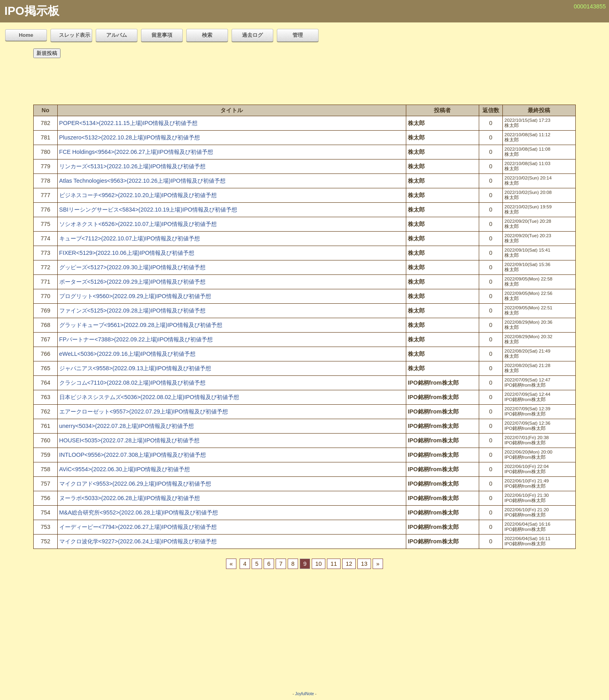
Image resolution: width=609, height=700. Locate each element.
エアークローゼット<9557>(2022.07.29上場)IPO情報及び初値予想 (144, 412)
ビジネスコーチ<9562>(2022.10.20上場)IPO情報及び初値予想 (138, 195)
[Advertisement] (304, 79)
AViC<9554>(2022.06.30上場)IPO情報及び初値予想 (125, 469)
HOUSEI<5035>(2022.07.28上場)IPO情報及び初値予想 (129, 440)
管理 (298, 35)
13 (364, 564)
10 (319, 564)
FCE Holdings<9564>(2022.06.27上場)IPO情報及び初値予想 (136, 152)
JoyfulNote (304, 694)
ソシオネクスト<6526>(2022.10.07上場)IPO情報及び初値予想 (138, 224)
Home (26, 35)
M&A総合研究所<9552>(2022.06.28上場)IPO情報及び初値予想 (139, 512)
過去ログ (252, 35)
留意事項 (162, 35)
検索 (207, 35)
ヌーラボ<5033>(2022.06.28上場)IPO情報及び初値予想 (130, 498)
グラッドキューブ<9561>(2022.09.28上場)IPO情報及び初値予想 (141, 325)
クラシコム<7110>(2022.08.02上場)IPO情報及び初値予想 (132, 383)
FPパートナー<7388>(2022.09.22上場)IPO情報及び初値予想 (136, 339)
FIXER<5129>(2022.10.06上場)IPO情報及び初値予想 (127, 253)
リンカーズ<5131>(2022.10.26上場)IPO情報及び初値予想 (132, 166)
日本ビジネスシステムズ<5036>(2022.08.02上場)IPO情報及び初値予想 (149, 397)
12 (349, 564)
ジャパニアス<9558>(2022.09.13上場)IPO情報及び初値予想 (135, 368)
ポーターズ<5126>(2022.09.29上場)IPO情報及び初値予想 (132, 282)
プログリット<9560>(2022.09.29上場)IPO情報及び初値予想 (135, 296)
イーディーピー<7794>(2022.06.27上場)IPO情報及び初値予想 (138, 527)
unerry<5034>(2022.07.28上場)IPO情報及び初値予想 (127, 426)
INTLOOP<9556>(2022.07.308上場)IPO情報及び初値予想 (133, 455)
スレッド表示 (75, 35)
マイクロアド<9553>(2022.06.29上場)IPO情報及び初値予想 (135, 484)
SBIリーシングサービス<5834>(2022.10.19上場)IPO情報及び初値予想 (148, 210)
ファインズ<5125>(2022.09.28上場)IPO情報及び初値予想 (132, 311)
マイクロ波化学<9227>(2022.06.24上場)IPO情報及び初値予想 (138, 541)
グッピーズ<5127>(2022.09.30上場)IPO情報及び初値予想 (132, 267)
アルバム (117, 35)
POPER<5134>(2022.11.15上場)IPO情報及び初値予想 (129, 123)
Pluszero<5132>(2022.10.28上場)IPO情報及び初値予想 (130, 137)
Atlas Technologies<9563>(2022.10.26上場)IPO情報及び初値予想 (142, 181)
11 (334, 564)
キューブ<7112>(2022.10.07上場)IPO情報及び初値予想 (130, 238)
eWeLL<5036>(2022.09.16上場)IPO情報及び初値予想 (128, 354)
